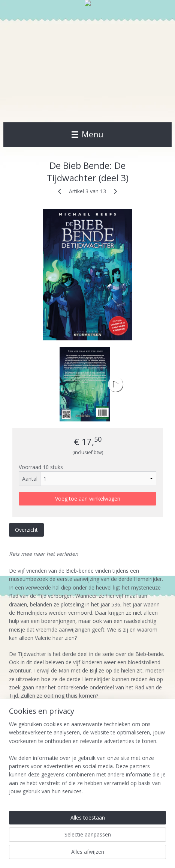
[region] (87, 761)
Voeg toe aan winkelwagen (88, 499)
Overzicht (26, 530)
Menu (87, 134)
